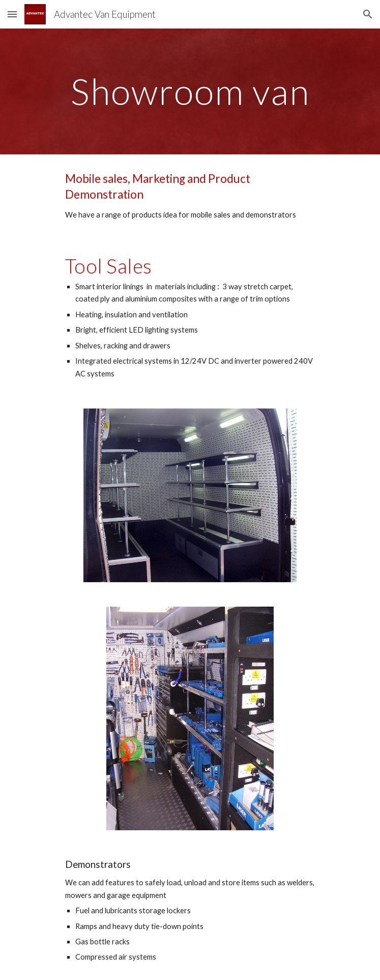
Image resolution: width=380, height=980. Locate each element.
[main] (190, 91)
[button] (12, 14)
